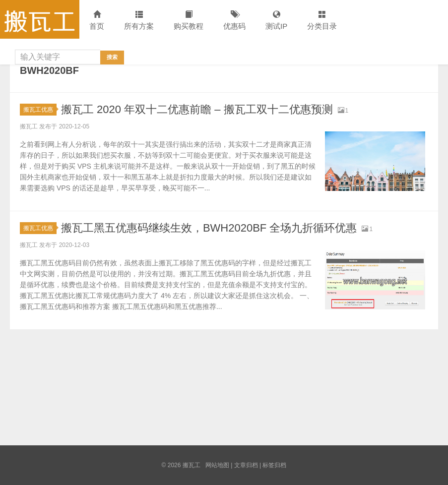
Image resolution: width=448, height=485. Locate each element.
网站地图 (217, 465)
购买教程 (189, 21)
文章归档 (246, 465)
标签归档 (274, 465)
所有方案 (139, 21)
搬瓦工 (40, 19)
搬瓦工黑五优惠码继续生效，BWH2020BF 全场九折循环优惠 (209, 228)
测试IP (276, 21)
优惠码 (234, 21)
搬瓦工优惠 (40, 110)
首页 (97, 21)
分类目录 (322, 21)
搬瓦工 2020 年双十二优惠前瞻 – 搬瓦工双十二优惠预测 (197, 109)
